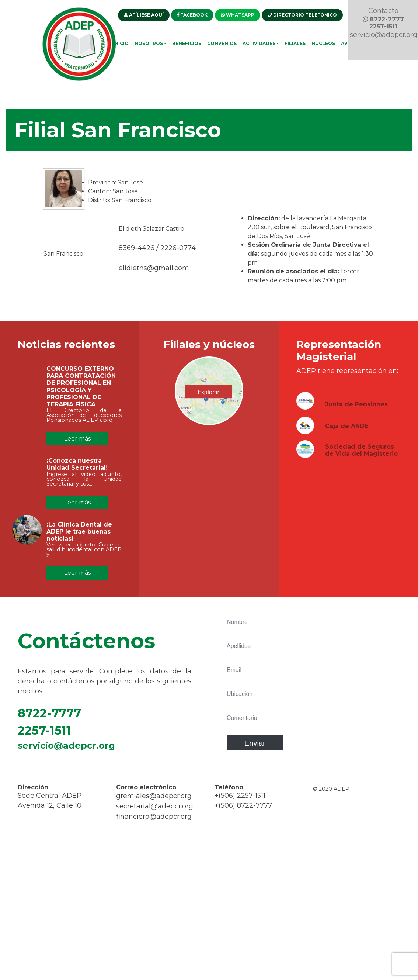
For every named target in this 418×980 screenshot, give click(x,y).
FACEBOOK (192, 15)
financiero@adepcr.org (154, 820)
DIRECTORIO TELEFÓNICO (302, 15)
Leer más (77, 439)
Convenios (222, 43)
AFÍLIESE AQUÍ (144, 15)
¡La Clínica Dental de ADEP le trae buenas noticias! (79, 535)
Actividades (259, 43)
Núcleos (323, 43)
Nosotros (149, 43)
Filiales (295, 43)
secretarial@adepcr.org (155, 810)
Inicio (121, 43)
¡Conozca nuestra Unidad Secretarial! (77, 468)
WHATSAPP (238, 15)
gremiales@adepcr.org (154, 800)
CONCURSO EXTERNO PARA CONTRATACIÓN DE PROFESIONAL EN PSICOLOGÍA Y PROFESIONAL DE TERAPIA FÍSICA (81, 390)
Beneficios (187, 43)
